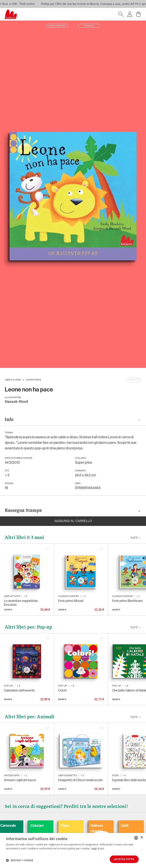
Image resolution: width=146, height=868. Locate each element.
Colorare (67, 825)
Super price (34, 380)
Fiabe (94, 825)
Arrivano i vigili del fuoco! (20, 780)
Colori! (62, 690)
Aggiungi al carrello (73, 521)
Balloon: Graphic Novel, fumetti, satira (126, 837)
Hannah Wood (16, 402)
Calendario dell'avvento (19, 690)
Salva (134, 380)
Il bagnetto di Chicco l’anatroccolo (80, 780)
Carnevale (38, 825)
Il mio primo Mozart (71, 601)
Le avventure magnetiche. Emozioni (21, 603)
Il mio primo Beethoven (127, 601)
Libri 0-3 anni (13, 380)
